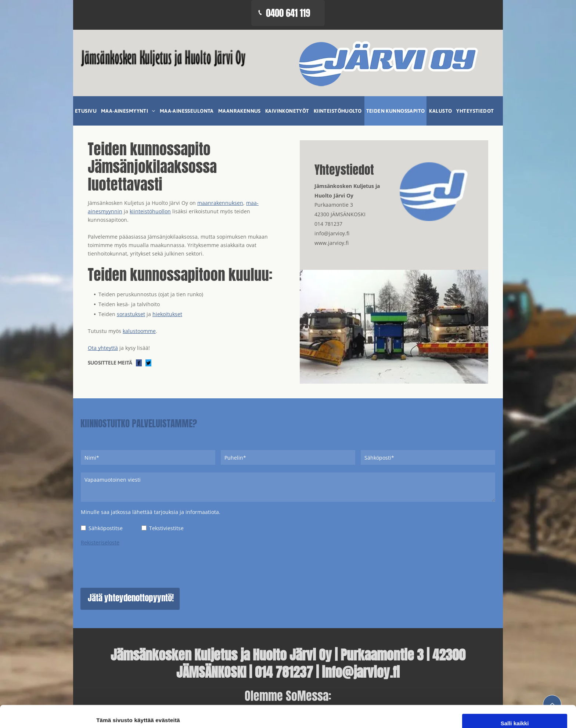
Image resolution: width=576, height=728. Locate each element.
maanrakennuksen (220, 203)
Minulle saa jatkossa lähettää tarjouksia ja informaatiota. (151, 512)
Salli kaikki (515, 671)
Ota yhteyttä (103, 348)
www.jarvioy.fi (332, 243)
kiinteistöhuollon (150, 211)
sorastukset (131, 314)
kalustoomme (139, 331)
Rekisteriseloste (100, 542)
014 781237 (328, 224)
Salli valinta (515, 693)
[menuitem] (86, 111)
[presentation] (137, 566)
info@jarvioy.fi (332, 233)
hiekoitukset (167, 314)
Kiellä (515, 714)
